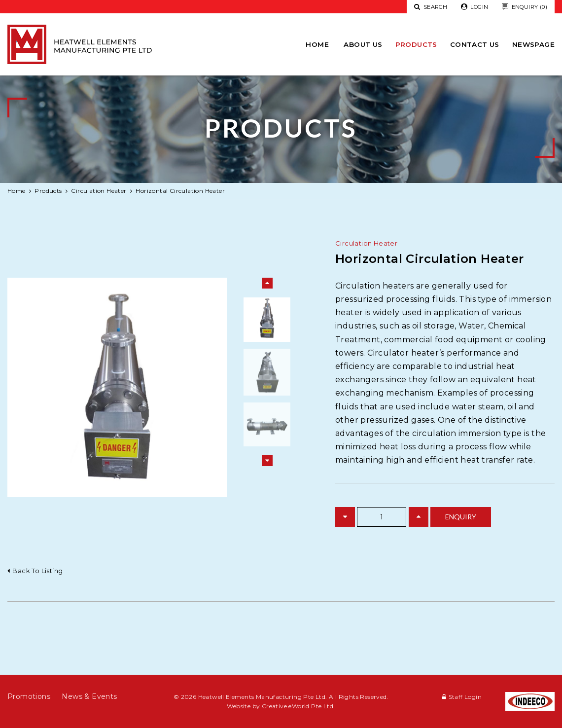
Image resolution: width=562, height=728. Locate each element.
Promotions (29, 696)
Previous (267, 283)
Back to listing (37, 571)
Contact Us (475, 44)
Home (317, 44)
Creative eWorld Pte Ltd (298, 706)
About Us (363, 44)
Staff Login (465, 697)
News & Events (89, 696)
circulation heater (99, 191)
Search (431, 7)
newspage (533, 44)
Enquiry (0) (525, 7)
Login (475, 7)
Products (416, 44)
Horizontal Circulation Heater (180, 191)
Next (267, 461)
